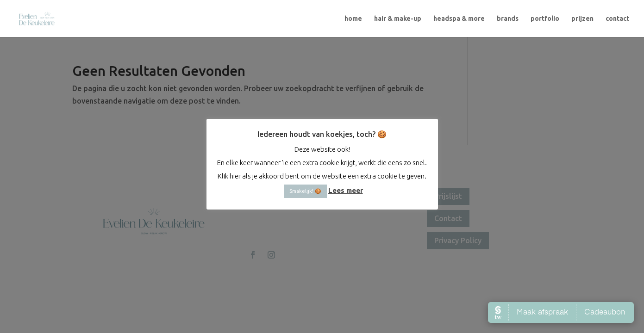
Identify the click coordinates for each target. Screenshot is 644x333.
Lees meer (346, 190)
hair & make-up (398, 19)
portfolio (545, 19)
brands (508, 19)
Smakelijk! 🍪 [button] (305, 191)
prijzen (582, 19)
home (353, 19)
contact (617, 19)
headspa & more (459, 19)
